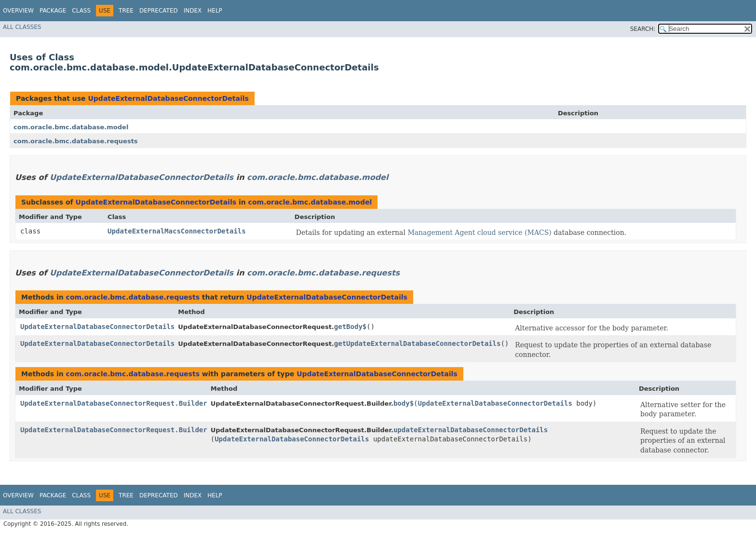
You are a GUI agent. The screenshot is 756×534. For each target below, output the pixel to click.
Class (81, 11)
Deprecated (159, 11)
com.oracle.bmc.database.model (71, 127)
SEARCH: (643, 29)
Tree (126, 11)
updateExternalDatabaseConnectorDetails (471, 430)
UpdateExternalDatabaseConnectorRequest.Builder (114, 403)
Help (215, 11)
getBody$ (350, 327)
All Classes (22, 27)
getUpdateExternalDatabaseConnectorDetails (418, 343)
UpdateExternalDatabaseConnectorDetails (168, 98)
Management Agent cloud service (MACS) (479, 233)
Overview (18, 11)
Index (193, 11)
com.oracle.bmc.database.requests (76, 141)
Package (53, 11)
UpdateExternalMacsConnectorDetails (177, 231)
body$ (404, 403)
